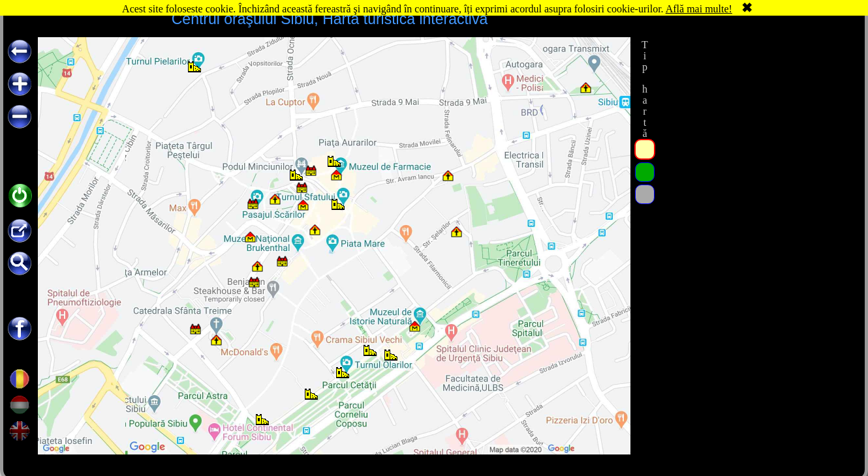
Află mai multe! (699, 9)
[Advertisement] (756, 119)
